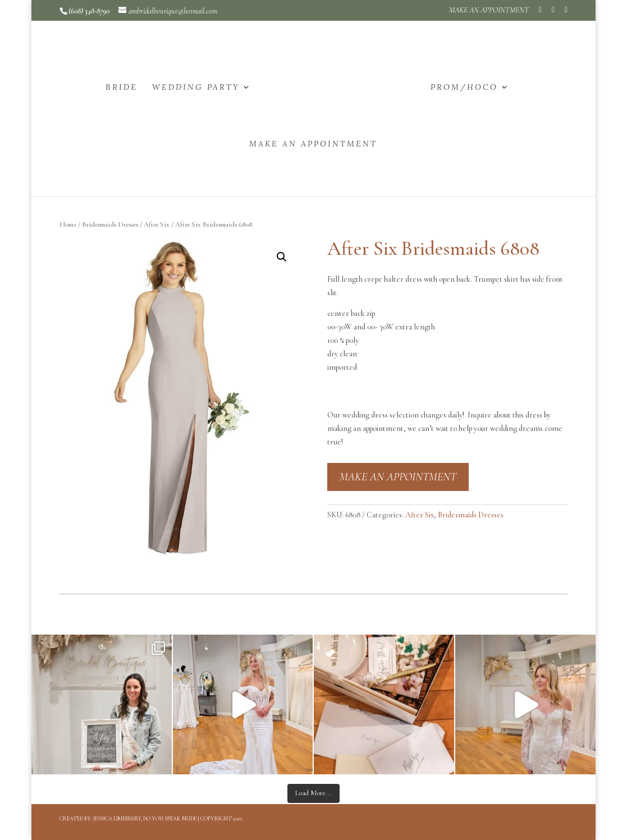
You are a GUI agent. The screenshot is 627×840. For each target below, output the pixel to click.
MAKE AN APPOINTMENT (489, 10)
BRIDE (122, 88)
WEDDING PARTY (196, 88)
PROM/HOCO (464, 88)
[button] (282, 257)
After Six (157, 224)
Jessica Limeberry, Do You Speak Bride (145, 819)
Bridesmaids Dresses (110, 224)
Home (68, 224)
